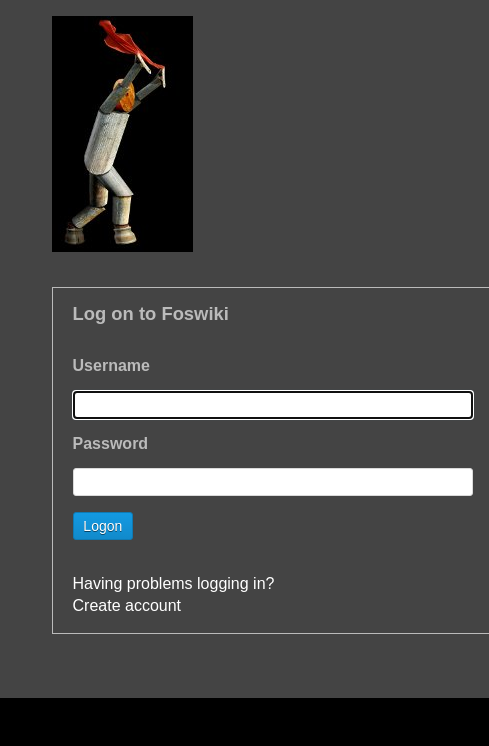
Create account (127, 605)
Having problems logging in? (174, 583)
